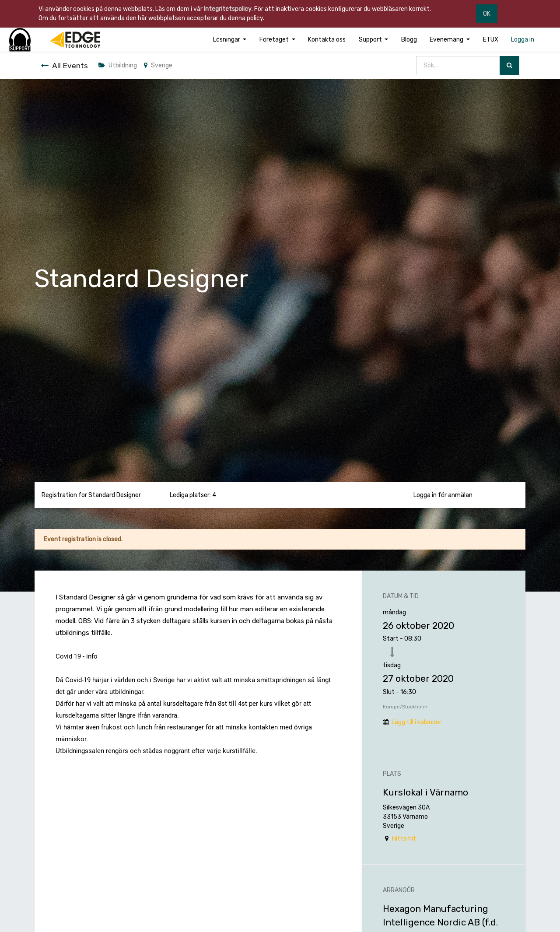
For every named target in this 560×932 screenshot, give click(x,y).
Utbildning (118, 65)
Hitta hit (404, 839)
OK (487, 14)
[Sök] (509, 66)
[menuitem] (327, 40)
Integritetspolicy (228, 9)
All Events (64, 66)
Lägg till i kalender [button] (416, 722)
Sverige (158, 65)
